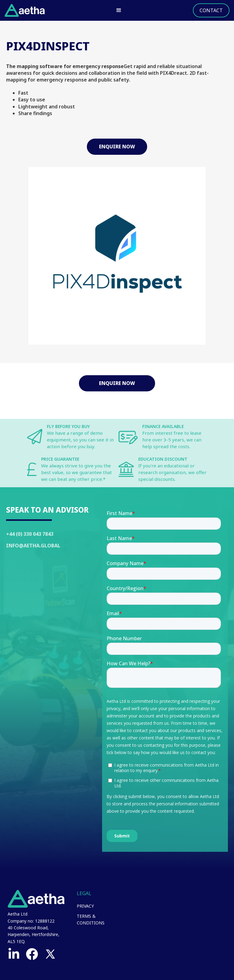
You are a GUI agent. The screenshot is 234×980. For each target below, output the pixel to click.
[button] (119, 10)
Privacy (85, 906)
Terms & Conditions (91, 919)
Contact (211, 10)
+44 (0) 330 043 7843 (30, 534)
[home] (25, 10)
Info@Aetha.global (33, 546)
